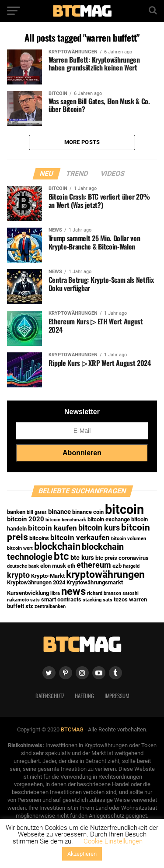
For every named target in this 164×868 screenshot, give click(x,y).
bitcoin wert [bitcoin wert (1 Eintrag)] (20, 548)
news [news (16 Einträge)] (73, 591)
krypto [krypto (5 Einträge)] (18, 575)
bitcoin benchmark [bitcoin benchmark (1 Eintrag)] (66, 520)
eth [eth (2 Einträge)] (71, 566)
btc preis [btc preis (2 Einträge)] (106, 558)
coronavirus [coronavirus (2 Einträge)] (134, 558)
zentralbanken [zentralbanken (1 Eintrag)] (50, 606)
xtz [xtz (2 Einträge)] (29, 606)
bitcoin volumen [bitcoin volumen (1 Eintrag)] (129, 539)
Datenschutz (50, 696)
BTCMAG (72, 729)
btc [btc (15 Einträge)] (61, 556)
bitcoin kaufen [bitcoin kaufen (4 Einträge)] (52, 528)
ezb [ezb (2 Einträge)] (117, 566)
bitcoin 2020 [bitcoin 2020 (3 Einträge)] (26, 519)
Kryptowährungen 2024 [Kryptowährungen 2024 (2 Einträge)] (36, 582)
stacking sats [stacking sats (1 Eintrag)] (98, 600)
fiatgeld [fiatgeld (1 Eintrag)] (131, 566)
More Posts (82, 142)
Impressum (117, 696)
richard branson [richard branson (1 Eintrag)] (104, 593)
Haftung (84, 696)
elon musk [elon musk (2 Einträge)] (53, 566)
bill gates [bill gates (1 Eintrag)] (37, 512)
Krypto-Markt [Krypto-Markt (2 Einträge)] (48, 576)
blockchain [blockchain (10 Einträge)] (57, 546)
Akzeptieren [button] (82, 854)
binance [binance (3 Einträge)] (59, 512)
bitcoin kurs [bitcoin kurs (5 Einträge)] (99, 528)
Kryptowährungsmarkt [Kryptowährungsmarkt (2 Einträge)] (95, 582)
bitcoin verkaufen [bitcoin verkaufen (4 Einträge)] (80, 538)
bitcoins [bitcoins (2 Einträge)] (39, 538)
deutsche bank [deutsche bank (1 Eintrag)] (23, 566)
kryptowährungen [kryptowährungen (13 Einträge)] (105, 574)
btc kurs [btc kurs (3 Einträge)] (82, 558)
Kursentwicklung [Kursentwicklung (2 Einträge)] (28, 593)
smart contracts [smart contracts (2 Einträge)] (61, 599)
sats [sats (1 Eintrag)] (35, 600)
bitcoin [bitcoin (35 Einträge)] (124, 510)
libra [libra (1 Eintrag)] (55, 593)
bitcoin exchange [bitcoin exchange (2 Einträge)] (109, 519)
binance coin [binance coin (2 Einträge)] (88, 512)
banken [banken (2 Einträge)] (16, 512)
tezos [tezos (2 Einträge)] (121, 599)
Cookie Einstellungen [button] (113, 841)
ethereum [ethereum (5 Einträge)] (94, 565)
